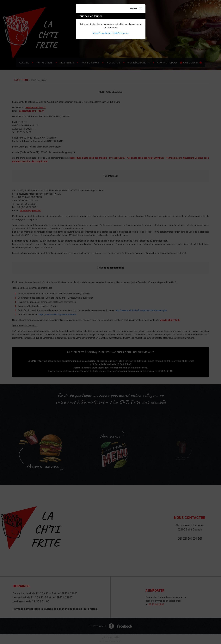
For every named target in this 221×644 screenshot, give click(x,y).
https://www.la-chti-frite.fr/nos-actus (111, 33)
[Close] (136, 8)
